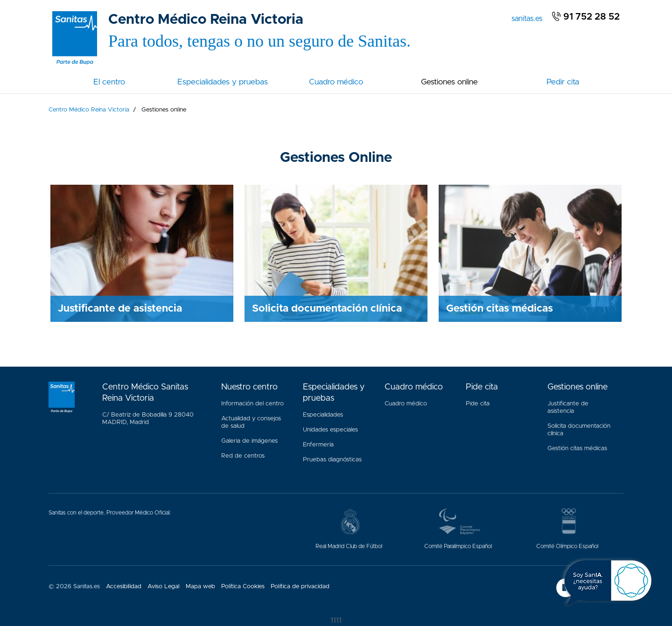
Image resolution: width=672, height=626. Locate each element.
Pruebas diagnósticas (332, 460)
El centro (109, 82)
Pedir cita (563, 82)
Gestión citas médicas (579, 446)
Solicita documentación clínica (579, 430)
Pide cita (478, 404)
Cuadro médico (336, 82)
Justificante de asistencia (568, 407)
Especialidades (323, 415)
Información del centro (252, 404)
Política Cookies (243, 587)
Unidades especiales (330, 430)
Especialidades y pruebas (223, 82)
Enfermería (318, 445)
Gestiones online (449, 82)
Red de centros (243, 456)
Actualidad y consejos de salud (251, 422)
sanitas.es (529, 18)
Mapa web (200, 587)
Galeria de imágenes (249, 441)
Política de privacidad (300, 587)
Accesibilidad (124, 587)
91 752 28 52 (586, 17)
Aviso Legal (164, 587)
